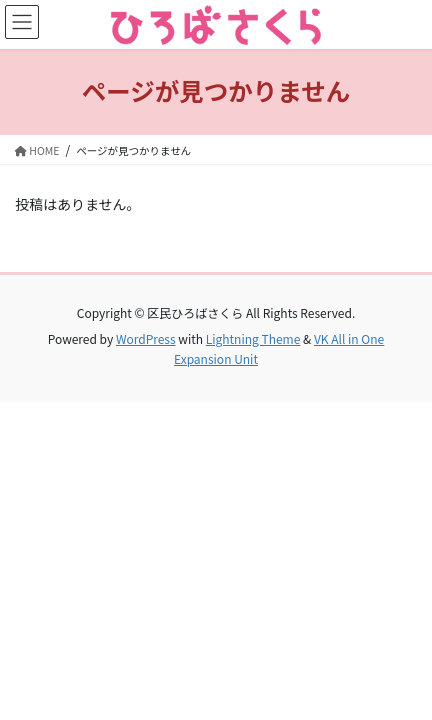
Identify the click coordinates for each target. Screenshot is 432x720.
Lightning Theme (253, 338)
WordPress (146, 338)
